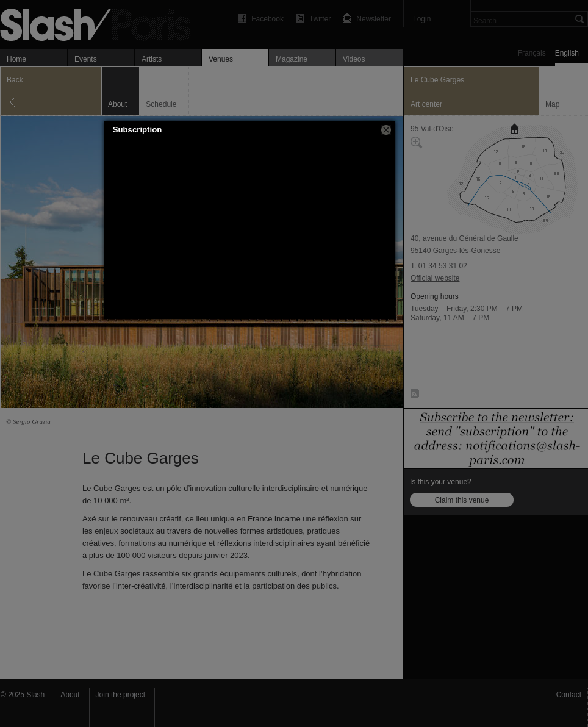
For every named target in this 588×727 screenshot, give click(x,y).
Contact (569, 695)
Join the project (120, 695)
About (70, 695)
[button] (386, 130)
